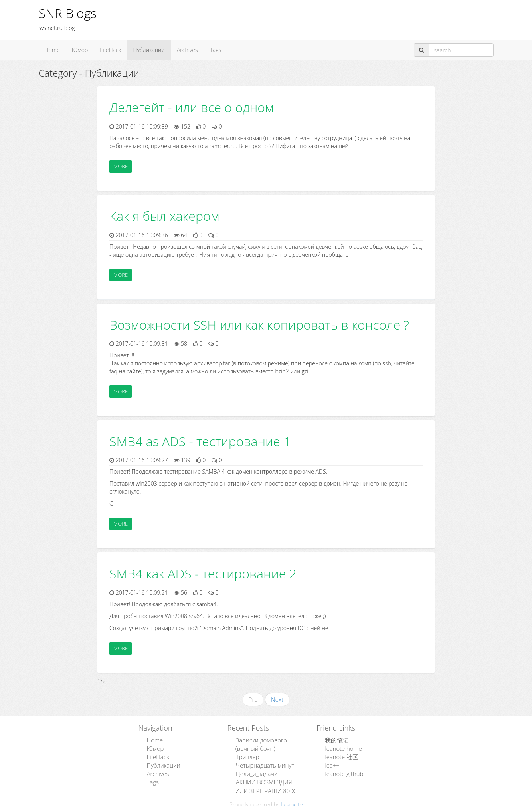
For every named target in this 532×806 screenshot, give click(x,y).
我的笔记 (336, 739)
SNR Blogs (68, 13)
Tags (216, 50)
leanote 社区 (340, 755)
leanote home (342, 747)
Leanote (292, 801)
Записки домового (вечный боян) (260, 743)
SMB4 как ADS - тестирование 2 (203, 573)
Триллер (246, 755)
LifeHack (110, 50)
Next (277, 699)
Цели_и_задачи (255, 771)
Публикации (149, 50)
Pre (253, 699)
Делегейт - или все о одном (192, 107)
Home (52, 50)
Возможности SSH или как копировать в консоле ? (259, 325)
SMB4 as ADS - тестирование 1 (200, 441)
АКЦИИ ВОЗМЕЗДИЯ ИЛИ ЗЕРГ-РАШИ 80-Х (269, 783)
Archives (187, 50)
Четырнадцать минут (263, 763)
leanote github (343, 771)
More (121, 166)
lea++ (331, 763)
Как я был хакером (164, 216)
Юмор (80, 50)
